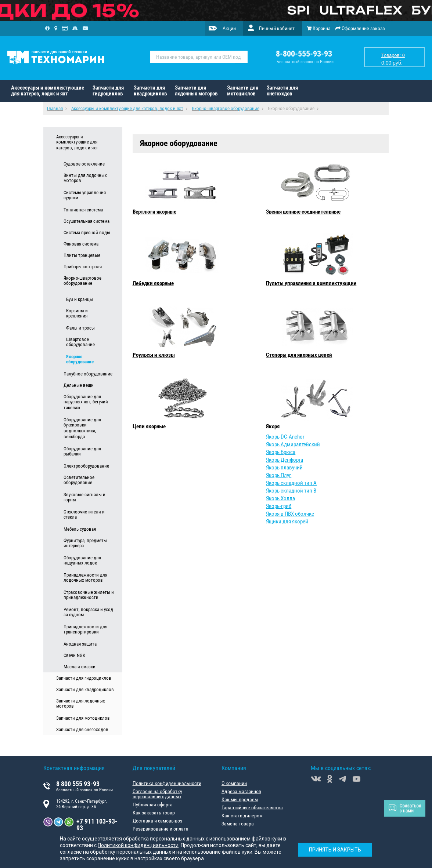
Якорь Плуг (279, 475)
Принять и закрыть (335, 850)
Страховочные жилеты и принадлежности (89, 595)
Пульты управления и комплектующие (311, 283)
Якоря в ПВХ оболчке (290, 514)
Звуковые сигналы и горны (84, 497)
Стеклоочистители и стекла (84, 515)
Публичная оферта (153, 805)
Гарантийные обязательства (252, 807)
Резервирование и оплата (161, 829)
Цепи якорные (149, 426)
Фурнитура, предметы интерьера (85, 543)
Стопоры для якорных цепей (299, 355)
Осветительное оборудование (79, 480)
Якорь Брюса (281, 452)
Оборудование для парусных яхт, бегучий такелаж (86, 402)
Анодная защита (80, 644)
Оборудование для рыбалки (82, 451)
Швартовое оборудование (80, 342)
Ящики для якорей (287, 522)
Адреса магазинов (241, 791)
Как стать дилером (242, 816)
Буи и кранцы (80, 299)
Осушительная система (87, 221)
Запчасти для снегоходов (282, 91)
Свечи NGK (74, 655)
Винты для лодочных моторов (85, 178)
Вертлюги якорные (154, 212)
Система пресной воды (87, 233)
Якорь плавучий (284, 468)
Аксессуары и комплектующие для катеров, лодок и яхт (48, 91)
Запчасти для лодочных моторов (196, 91)
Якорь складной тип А (291, 483)
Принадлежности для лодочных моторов (85, 578)
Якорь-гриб (279, 506)
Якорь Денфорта (285, 460)
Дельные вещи (79, 385)
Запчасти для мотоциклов (243, 91)
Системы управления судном (85, 195)
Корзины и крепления (77, 313)
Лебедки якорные (153, 283)
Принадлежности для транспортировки (85, 629)
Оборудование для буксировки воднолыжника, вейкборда (82, 428)
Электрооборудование (86, 466)
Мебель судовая (80, 529)
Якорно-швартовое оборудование (82, 281)
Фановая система (81, 244)
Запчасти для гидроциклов (108, 91)
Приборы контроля (83, 267)
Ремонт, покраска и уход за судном (88, 612)
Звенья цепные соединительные (303, 212)
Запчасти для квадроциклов (150, 91)
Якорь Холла (280, 498)
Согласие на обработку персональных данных (157, 794)
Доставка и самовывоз (157, 821)
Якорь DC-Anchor (285, 437)
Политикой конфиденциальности (138, 845)
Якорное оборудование (80, 359)
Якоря (273, 426)
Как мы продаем (240, 799)
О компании (234, 783)
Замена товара (238, 824)
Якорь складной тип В (291, 491)
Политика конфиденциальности (167, 783)
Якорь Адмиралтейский (293, 444)
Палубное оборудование (88, 374)
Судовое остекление (84, 164)
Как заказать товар (154, 813)
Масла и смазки (80, 667)
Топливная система (83, 210)
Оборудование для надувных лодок (82, 560)
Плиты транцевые (82, 255)
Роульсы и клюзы (154, 355)
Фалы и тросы (80, 328)
